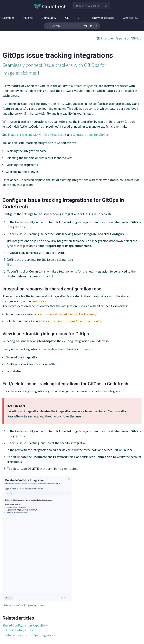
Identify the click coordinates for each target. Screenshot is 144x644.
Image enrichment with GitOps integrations (37, 135)
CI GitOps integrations (18, 630)
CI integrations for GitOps (91, 135)
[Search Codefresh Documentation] (72, 26)
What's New (130, 18)
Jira (9, 264)
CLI (67, 18)
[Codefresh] (50, 6)
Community (49, 18)
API (81, 18)
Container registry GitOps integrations (29, 635)
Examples (8, 18)
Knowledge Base (103, 18)
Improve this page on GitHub (119, 38)
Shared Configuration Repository (25, 625)
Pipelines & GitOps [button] (88, 6)
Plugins (28, 18)
